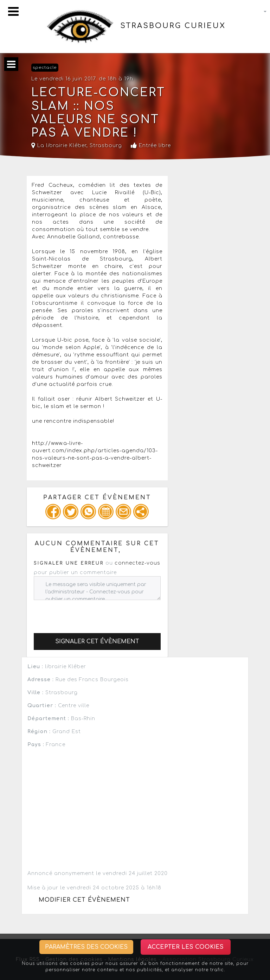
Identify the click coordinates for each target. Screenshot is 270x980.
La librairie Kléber (59, 146)
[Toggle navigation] (13, 11)
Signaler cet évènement (97, 642)
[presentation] (87, 614)
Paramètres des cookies (86, 947)
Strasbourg (106, 146)
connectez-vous (137, 563)
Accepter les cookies (186, 947)
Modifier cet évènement (84, 900)
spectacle (45, 68)
